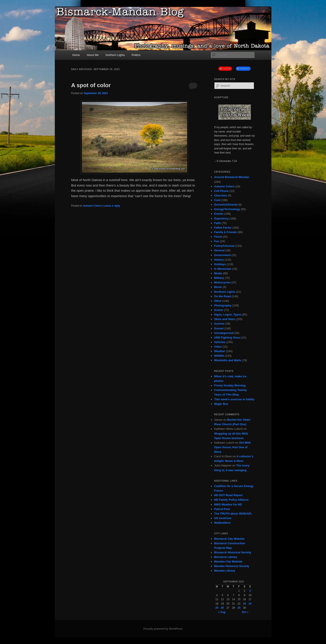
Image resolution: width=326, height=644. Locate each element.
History (219, 260)
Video (218, 347)
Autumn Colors (92, 206)
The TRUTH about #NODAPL (233, 514)
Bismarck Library (226, 557)
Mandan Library (225, 571)
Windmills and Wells (228, 360)
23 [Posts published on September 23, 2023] (244, 604)
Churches (221, 195)
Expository (221, 218)
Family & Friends (226, 232)
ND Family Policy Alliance (231, 500)
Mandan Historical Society (232, 566)
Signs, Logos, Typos (228, 315)
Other (218, 301)
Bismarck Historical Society (233, 552)
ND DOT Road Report (228, 495)
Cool (217, 200)
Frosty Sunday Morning (230, 385)
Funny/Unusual (224, 246)
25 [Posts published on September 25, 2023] (217, 608)
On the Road (223, 296)
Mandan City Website (228, 561)
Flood (218, 237)
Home (76, 55)
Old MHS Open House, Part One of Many (233, 447)
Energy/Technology (227, 209)
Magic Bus (221, 404)
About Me (93, 55)
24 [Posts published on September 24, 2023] (250, 604)
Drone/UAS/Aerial (226, 205)
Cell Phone (221, 191)
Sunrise (219, 324)
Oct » (245, 612)
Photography (223, 305)
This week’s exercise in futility (234, 399)
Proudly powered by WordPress (163, 629)
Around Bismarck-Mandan (232, 177)
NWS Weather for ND (228, 504)
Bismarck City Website (229, 539)
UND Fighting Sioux (227, 338)
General (219, 250)
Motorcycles (222, 282)
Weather (220, 351)
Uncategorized (224, 333)
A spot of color (91, 85)
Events (219, 214)
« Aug (222, 612)
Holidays (220, 264)
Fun (217, 241)
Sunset (219, 328)
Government (223, 255)
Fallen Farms (223, 228)
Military (219, 278)
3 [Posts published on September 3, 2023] (250, 591)
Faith (218, 223)
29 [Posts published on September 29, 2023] (239, 608)
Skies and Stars (225, 319)
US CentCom (223, 518)
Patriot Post (222, 509)
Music (218, 287)
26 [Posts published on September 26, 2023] (222, 608)
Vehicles (220, 342)
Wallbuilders (223, 523)
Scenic (219, 310)
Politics (136, 55)
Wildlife (219, 356)
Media (218, 273)
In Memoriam (223, 269)
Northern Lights (115, 55)
